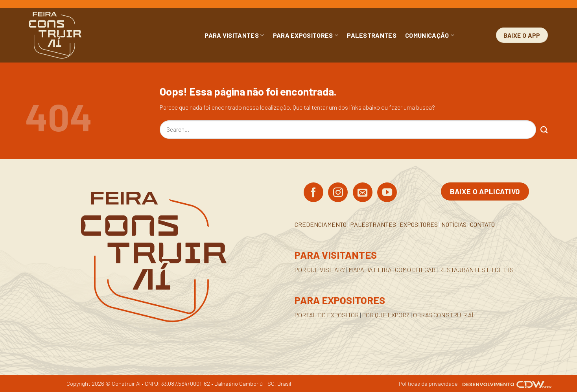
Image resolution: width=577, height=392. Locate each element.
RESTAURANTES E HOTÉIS (476, 270)
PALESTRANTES (372, 35)
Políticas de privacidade (428, 384)
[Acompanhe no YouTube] (387, 193)
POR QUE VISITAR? (320, 270)
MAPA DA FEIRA (370, 270)
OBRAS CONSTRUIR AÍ (443, 315)
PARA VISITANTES (234, 35)
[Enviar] (544, 130)
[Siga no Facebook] (313, 193)
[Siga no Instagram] (338, 193)
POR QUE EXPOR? (386, 315)
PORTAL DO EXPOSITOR (327, 315)
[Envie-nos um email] (363, 193)
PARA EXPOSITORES (306, 35)
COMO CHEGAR (415, 270)
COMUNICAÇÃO (430, 35)
